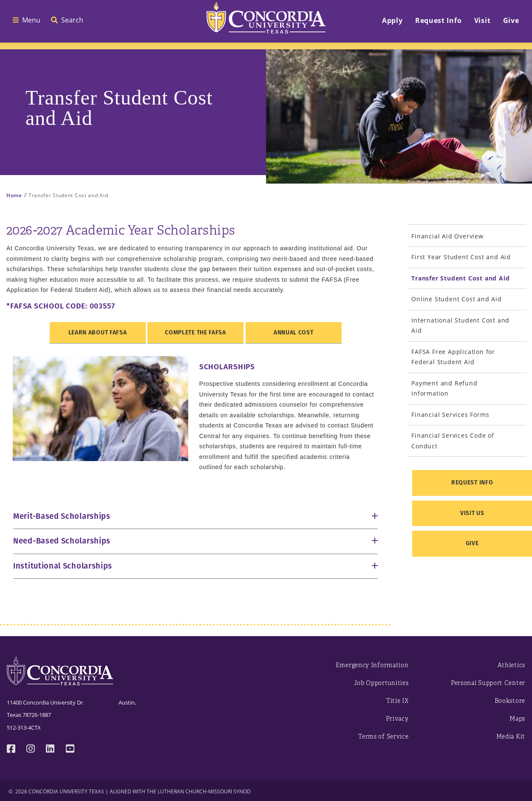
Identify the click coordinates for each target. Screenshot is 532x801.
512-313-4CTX (24, 727)
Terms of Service (383, 737)
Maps (517, 719)
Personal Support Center (488, 683)
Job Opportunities (381, 683)
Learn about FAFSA (98, 333)
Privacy (397, 719)
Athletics (511, 665)
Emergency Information (372, 665)
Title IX (398, 701)
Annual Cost (294, 333)
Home (14, 195)
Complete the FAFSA (195, 333)
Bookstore (510, 701)
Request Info (472, 483)
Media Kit (511, 737)
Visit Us (472, 513)
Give (472, 543)
